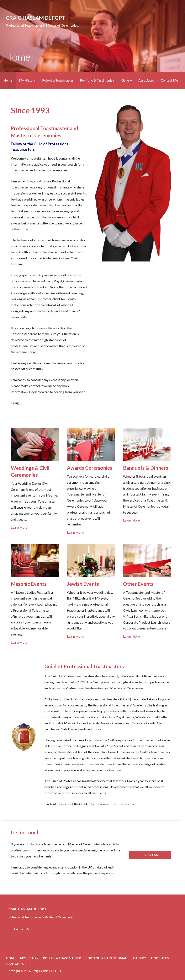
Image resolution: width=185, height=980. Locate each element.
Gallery (127, 80)
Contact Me (169, 80)
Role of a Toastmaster (58, 80)
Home (8, 80)
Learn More (19, 527)
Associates (146, 80)
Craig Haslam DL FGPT (35, 18)
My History (27, 80)
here (133, 804)
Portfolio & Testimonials (97, 80)
